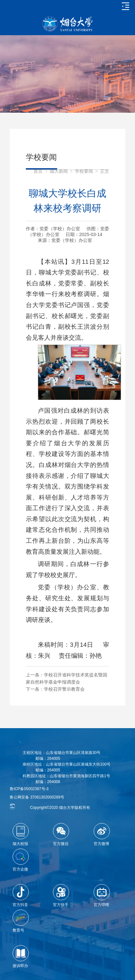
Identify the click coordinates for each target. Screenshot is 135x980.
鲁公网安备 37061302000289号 (37, 797)
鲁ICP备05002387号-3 (29, 789)
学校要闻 (84, 171)
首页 (38, 171)
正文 (105, 171)
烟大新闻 (59, 171)
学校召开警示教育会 (64, 689)
